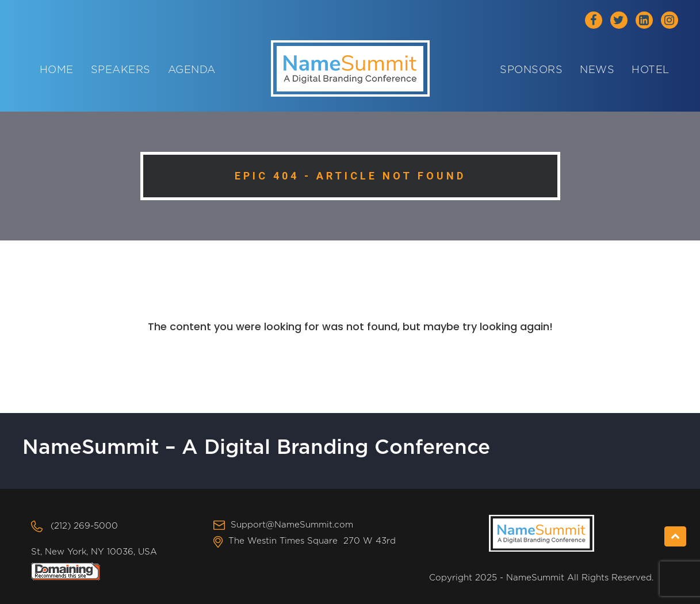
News (597, 70)
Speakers (121, 70)
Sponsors (531, 70)
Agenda (192, 70)
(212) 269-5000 (84, 526)
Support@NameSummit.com (292, 525)
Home (57, 70)
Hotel (651, 70)
